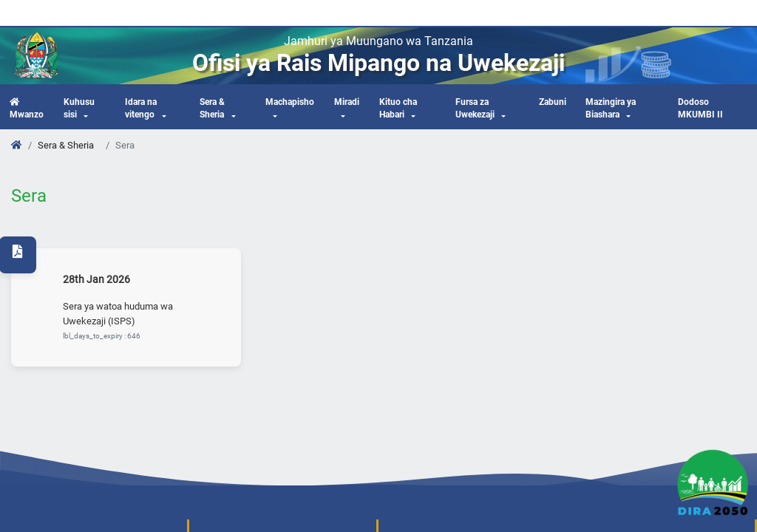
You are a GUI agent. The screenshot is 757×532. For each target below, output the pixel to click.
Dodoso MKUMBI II (700, 109)
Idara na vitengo (141, 109)
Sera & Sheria (212, 109)
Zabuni (553, 102)
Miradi (347, 102)
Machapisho (290, 102)
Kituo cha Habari (398, 109)
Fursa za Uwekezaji (475, 109)
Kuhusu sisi (79, 109)
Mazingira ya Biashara (611, 109)
